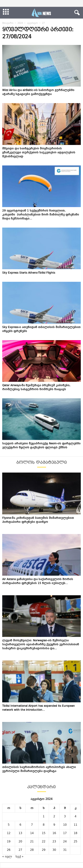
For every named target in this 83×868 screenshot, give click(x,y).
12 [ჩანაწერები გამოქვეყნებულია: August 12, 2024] (9, 833)
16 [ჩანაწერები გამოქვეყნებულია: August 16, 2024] (54, 833)
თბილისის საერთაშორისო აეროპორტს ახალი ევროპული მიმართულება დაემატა (39, 769)
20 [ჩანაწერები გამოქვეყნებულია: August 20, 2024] (20, 842)
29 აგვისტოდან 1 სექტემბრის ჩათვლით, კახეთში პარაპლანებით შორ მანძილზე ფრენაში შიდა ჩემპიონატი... (41, 215)
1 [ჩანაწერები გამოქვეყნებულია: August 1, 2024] (44, 817)
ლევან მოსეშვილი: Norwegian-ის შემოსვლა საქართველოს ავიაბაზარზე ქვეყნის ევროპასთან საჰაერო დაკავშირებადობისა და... (41, 645)
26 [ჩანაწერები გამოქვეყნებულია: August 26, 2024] (9, 850)
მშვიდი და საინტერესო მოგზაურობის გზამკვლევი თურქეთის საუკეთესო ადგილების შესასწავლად (39, 153)
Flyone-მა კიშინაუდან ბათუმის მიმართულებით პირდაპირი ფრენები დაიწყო (38, 520)
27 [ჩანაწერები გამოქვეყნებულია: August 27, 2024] (20, 850)
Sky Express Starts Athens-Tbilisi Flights (29, 273)
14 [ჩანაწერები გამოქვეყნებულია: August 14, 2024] (32, 833)
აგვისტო (32, 23)
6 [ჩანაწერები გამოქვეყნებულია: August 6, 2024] (20, 825)
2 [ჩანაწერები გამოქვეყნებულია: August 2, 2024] (54, 817)
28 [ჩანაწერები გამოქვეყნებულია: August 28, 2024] (32, 850)
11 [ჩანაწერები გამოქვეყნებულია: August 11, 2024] (75, 825)
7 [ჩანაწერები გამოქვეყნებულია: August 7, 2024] (32, 825)
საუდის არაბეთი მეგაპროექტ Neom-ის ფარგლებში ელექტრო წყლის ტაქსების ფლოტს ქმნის (41, 446)
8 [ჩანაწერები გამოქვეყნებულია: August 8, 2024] (44, 825)
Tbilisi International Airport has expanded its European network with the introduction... (39, 708)
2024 (20, 23)
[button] (76, 13)
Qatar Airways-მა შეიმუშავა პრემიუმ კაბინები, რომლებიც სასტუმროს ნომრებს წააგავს (36, 388)
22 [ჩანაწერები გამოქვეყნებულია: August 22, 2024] (44, 842)
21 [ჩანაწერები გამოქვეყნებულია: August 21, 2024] (32, 842)
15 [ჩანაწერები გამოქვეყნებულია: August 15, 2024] (44, 833)
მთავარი (8, 23)
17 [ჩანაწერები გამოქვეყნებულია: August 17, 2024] (65, 833)
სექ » (19, 857)
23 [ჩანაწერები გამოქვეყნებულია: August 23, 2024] (54, 842)
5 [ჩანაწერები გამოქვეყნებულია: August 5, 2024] (9, 825)
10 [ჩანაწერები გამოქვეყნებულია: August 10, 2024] (65, 825)
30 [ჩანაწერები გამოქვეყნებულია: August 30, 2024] (54, 850)
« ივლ (7, 857)
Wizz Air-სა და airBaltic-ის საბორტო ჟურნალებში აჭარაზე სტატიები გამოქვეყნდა (38, 92)
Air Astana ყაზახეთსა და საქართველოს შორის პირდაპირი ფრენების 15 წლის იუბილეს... (38, 581)
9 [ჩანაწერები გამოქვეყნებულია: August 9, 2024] (54, 825)
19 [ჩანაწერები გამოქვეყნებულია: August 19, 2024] (9, 842)
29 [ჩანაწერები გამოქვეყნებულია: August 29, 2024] (44, 850)
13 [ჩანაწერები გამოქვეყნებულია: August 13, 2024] (20, 833)
